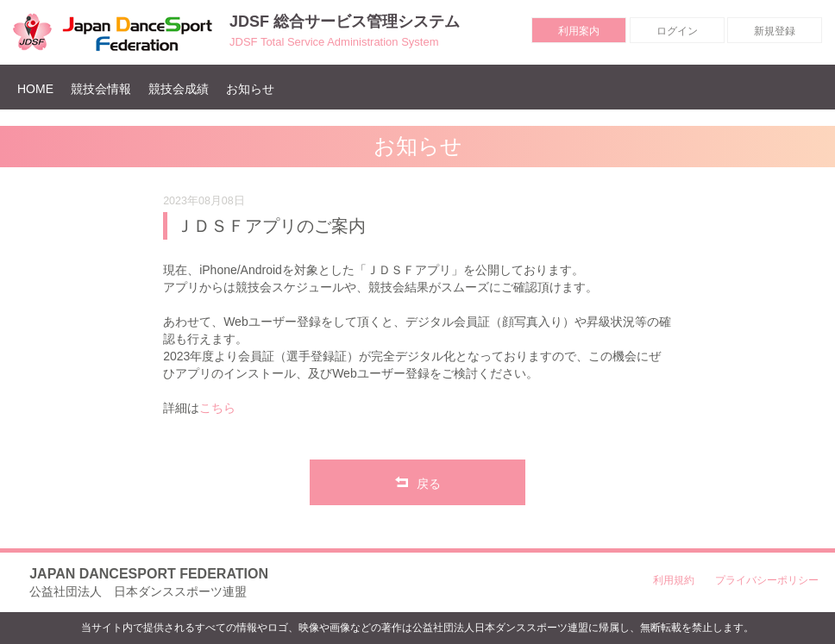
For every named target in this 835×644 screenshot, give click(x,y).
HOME (40, 88)
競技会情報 (101, 89)
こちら (217, 408)
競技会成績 (179, 89)
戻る (418, 482)
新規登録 (775, 31)
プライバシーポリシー (767, 580)
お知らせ (250, 89)
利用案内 (579, 31)
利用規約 (674, 580)
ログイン (677, 31)
